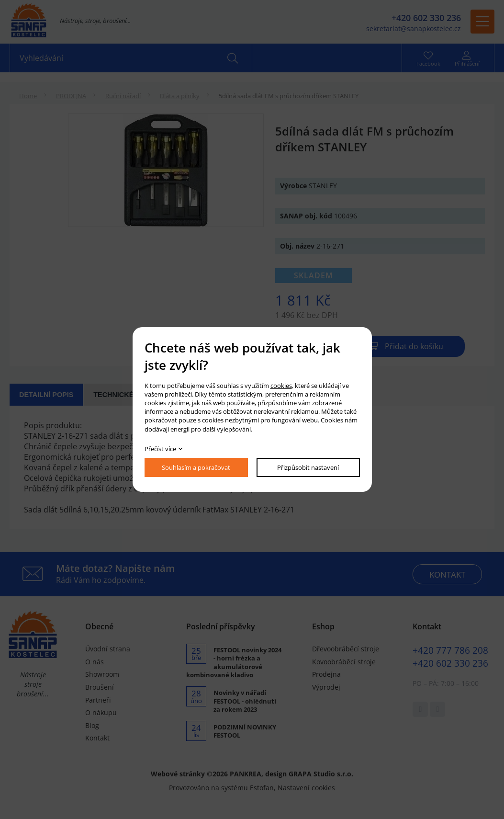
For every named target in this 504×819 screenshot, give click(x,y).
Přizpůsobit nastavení (308, 467)
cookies (281, 386)
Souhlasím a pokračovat (196, 467)
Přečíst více (160, 449)
